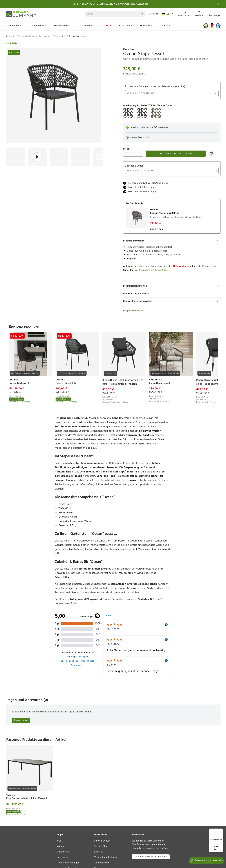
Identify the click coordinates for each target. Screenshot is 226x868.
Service (165, 26)
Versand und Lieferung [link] (106, 857)
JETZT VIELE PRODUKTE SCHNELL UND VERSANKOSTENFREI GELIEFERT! (111, 4)
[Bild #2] (37, 157)
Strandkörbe (88, 26)
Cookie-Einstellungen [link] (68, 863)
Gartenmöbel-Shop (26, 36)
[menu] (198, 14)
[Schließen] (218, 4)
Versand (109, 399)
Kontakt (198, 861)
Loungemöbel (38, 26)
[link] (172, 49)
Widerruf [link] (61, 846)
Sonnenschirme (63, 26)
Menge (133, 152)
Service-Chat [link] (101, 846)
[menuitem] (185, 14)
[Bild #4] (81, 157)
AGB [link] (59, 841)
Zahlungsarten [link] (102, 863)
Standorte (146, 26)
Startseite (10, 36)
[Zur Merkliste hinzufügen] (211, 154)
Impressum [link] (63, 857)
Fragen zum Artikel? (134, 311)
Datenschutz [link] (64, 852)
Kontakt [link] (99, 852)
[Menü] (221, 830)
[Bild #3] (59, 157)
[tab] (172, 241)
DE (167, 14)
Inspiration (126, 26)
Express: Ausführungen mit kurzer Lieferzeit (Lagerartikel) (172, 90)
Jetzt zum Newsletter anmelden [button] (151, 857)
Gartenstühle (60, 36)
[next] (100, 157)
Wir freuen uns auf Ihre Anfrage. (151, 270)
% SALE (107, 26)
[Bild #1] (16, 157)
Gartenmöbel (14, 26)
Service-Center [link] (102, 841)
